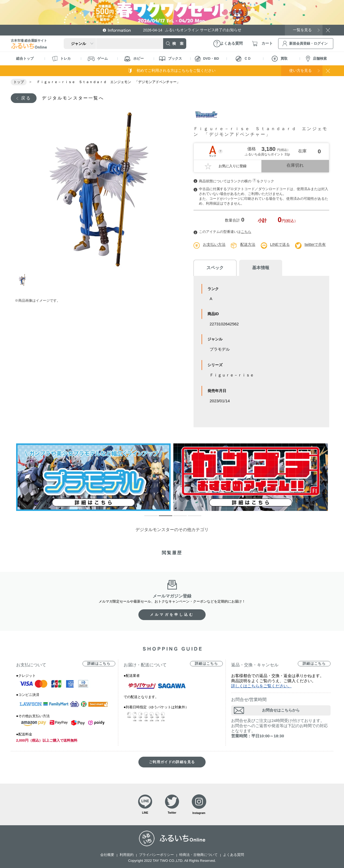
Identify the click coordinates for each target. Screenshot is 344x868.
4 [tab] (191, 518)
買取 (280, 59)
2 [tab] (162, 518)
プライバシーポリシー (156, 855)
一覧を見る (302, 30)
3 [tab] (176, 518)
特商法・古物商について (198, 855)
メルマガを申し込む (172, 615)
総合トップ (25, 58)
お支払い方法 (214, 244)
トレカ (61, 59)
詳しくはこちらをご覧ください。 (261, 686)
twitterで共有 (315, 244)
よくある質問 (234, 855)
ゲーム (98, 59)
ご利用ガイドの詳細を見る (172, 762)
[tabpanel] (99, 189)
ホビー (134, 59)
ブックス (171, 59)
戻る (26, 98)
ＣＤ (243, 59)
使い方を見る (300, 70)
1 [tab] (22, 281)
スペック (215, 268)
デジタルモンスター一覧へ (73, 98)
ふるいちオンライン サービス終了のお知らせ (192, 30)
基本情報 (261, 268)
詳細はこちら (99, 664)
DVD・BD (207, 59)
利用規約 (127, 855)
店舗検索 (316, 59)
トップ (19, 82)
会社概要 (107, 855)
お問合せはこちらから (281, 710)
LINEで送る (280, 244)
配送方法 (248, 244)
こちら (246, 232)
